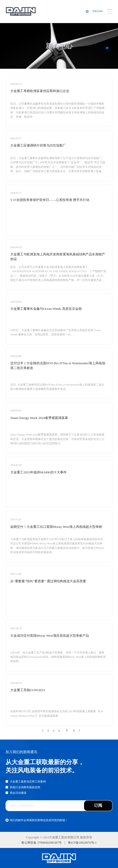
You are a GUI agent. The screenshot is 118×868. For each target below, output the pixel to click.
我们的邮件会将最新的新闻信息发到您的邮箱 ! (38, 820)
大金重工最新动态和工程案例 (28, 781)
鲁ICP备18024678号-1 (82, 843)
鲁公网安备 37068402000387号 (42, 843)
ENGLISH (98, 11)
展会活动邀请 (18, 793)
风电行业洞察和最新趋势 (25, 787)
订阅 (98, 805)
